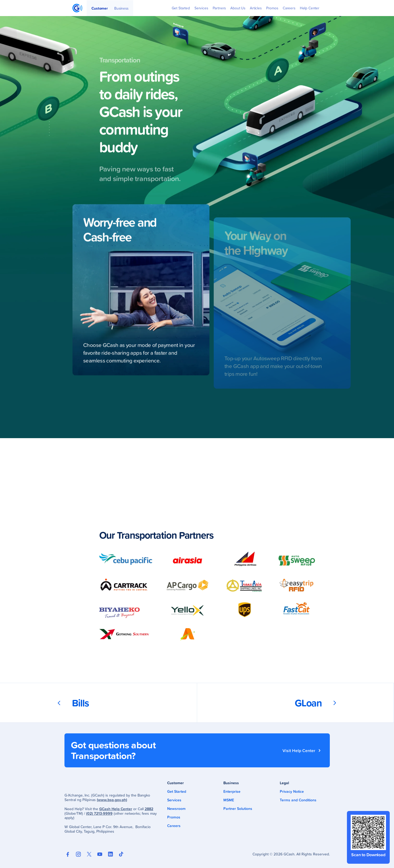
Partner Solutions (238, 809)
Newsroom (176, 809)
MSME (229, 800)
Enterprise (232, 791)
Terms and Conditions (298, 800)
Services (174, 800)
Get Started (177, 791)
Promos (174, 817)
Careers (174, 826)
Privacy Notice (292, 791)
